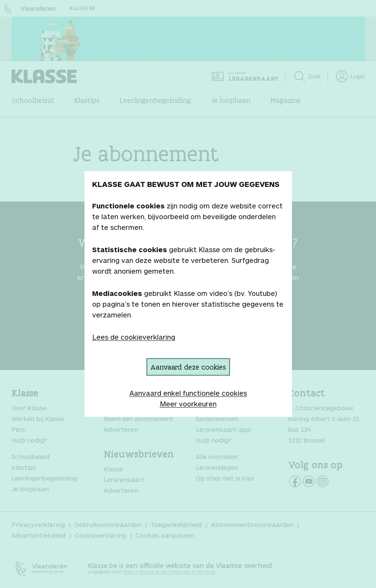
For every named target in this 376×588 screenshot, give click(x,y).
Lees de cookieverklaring (134, 337)
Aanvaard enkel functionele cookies (188, 393)
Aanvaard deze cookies (188, 367)
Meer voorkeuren (188, 404)
